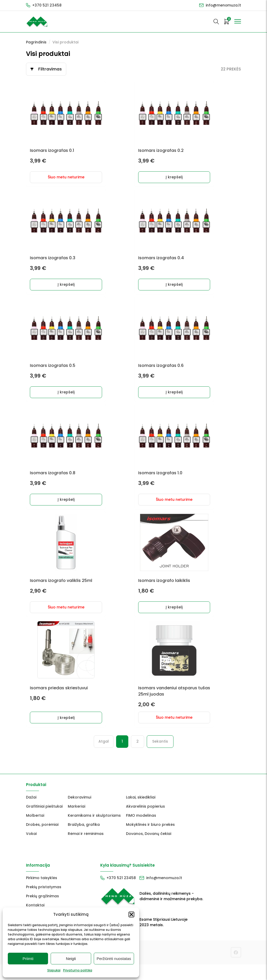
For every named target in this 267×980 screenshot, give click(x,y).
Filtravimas (50, 69)
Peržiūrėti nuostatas (114, 959)
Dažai (31, 813)
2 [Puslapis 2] (138, 757)
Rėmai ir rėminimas (86, 849)
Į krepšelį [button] (173, 180)
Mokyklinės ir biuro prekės (150, 840)
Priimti (28, 959)
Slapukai (54, 970)
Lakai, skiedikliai (141, 813)
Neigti (71, 959)
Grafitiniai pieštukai (44, 822)
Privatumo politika (78, 970)
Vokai (31, 849)
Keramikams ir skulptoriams (94, 831)
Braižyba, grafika (84, 840)
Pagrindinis (36, 42)
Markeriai (76, 822)
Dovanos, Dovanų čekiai (149, 849)
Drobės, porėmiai (42, 840)
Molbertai (35, 831)
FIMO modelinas (141, 831)
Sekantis (160, 757)
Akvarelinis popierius (145, 822)
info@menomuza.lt (223, 5)
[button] (131, 914)
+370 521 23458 (47, 5)
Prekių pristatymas (44, 903)
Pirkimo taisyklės (42, 893)
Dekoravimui (79, 813)
